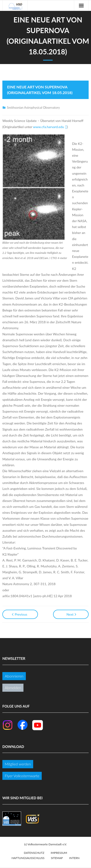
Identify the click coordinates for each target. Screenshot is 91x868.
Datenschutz (34, 853)
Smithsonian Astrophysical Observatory (33, 108)
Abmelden (13, 688)
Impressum (59, 853)
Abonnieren (14, 676)
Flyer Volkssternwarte (22, 776)
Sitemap (57, 858)
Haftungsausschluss (28, 858)
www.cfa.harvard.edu (48, 127)
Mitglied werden (18, 764)
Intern (74, 858)
